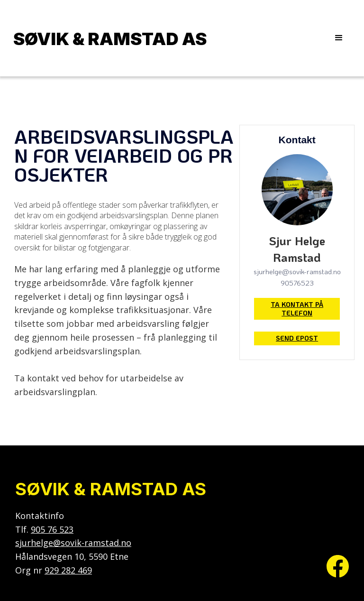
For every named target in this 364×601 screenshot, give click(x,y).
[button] (339, 38)
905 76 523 (52, 529)
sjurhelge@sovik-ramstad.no (73, 543)
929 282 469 (68, 570)
